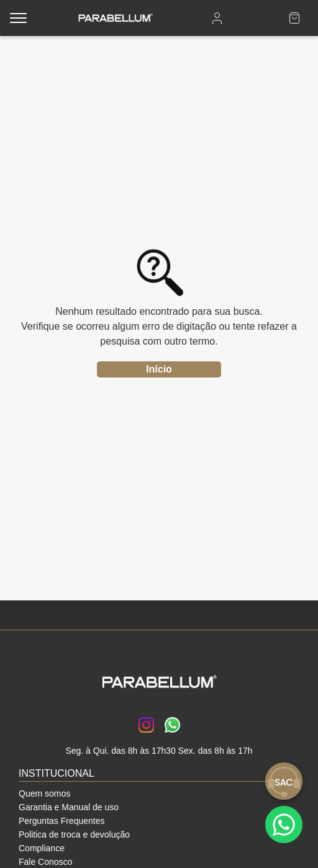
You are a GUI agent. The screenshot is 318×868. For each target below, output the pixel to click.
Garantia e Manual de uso (69, 807)
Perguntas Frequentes (62, 821)
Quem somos (44, 793)
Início (159, 369)
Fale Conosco (45, 862)
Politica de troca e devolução (74, 834)
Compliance (42, 848)
